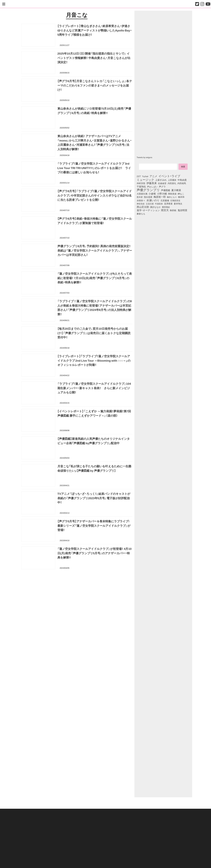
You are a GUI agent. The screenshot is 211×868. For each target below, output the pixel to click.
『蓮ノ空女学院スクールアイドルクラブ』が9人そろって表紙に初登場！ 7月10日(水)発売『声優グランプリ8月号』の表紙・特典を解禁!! (95, 278)
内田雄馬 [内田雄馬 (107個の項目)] (182, 183)
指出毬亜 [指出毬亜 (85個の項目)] (148, 197)
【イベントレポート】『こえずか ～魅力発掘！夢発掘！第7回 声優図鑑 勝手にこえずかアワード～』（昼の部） (94, 413)
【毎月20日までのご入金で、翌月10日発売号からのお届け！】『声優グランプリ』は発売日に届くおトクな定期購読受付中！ (94, 333)
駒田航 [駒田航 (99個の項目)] (173, 210)
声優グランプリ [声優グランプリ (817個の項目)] (148, 190)
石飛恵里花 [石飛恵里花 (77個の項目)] (175, 200)
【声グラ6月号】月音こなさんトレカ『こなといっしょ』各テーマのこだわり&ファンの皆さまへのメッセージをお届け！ (95, 85)
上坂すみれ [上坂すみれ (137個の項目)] (161, 180)
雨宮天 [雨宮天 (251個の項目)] (165, 210)
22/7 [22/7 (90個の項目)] (139, 176)
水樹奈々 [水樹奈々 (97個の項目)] (141, 201)
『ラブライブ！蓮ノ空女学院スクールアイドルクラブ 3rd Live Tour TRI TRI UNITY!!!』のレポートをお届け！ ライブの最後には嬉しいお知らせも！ (94, 168)
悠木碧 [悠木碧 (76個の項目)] (140, 197)
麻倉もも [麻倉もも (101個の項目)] (141, 214)
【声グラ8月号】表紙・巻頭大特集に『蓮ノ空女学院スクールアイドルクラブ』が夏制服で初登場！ (95, 221)
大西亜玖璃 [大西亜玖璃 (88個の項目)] (142, 194)
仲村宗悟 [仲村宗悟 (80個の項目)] (141, 183)
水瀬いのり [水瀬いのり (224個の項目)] (153, 200)
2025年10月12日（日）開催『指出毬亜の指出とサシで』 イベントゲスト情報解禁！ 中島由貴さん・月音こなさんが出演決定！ (94, 58)
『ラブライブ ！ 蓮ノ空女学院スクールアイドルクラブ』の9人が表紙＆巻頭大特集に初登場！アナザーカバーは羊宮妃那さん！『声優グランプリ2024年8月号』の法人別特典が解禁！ (95, 308)
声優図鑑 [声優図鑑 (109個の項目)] (166, 190)
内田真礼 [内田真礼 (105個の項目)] (172, 183)
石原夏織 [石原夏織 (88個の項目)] (165, 200)
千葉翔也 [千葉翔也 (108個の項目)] (141, 187)
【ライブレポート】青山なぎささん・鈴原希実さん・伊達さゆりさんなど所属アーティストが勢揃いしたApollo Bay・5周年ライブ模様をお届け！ (95, 30)
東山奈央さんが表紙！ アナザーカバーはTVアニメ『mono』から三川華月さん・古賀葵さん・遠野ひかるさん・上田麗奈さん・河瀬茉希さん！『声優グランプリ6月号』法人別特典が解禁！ (95, 142)
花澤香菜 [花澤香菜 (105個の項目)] (168, 204)
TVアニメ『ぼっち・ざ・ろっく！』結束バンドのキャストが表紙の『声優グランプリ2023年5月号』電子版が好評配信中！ (94, 498)
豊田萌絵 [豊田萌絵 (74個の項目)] (166, 207)
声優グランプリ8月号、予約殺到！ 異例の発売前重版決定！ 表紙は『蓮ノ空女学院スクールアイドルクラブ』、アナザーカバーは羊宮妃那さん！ (95, 250)
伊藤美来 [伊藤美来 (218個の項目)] (152, 183)
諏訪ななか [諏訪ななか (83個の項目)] (155, 207)
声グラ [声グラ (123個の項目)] (162, 187)
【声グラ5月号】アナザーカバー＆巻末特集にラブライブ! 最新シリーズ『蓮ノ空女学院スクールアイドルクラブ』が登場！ (94, 526)
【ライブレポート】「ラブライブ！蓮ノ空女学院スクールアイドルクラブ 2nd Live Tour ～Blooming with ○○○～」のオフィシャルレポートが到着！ (94, 360)
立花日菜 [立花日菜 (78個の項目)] (150, 204)
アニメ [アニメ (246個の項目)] (153, 176)
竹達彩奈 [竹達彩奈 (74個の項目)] (159, 204)
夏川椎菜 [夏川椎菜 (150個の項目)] (176, 190)
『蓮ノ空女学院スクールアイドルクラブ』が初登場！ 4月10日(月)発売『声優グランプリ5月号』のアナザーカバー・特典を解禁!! (94, 553)
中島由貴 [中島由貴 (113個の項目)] (182, 180)
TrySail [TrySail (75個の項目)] (145, 176)
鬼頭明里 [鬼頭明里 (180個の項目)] (182, 210)
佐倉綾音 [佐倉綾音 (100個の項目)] (162, 183)
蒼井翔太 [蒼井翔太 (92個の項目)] (178, 204)
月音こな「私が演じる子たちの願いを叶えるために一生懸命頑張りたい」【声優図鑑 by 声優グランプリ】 (94, 468)
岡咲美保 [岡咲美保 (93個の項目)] (172, 194)
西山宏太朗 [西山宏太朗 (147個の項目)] (143, 207)
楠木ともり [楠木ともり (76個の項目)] (172, 197)
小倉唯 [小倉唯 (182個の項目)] (152, 194)
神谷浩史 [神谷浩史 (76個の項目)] (141, 204)
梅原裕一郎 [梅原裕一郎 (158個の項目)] (160, 197)
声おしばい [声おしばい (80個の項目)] (152, 187)
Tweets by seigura (144, 157)
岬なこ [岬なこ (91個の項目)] (181, 194)
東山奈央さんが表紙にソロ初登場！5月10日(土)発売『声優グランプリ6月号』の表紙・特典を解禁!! (94, 111)
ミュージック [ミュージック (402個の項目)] (145, 180)
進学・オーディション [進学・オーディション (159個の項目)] (148, 210)
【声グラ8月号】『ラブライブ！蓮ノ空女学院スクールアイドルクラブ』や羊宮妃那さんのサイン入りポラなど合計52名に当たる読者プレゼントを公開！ (95, 195)
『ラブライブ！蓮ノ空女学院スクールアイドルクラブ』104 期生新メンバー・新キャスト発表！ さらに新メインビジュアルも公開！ (94, 388)
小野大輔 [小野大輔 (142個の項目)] (162, 194)
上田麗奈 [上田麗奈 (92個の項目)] (172, 180)
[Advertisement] (77, 587)
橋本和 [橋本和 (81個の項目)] (181, 197)
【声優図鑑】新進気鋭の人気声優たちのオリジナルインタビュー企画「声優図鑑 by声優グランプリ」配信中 (94, 441)
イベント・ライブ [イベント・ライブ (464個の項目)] (169, 176)
